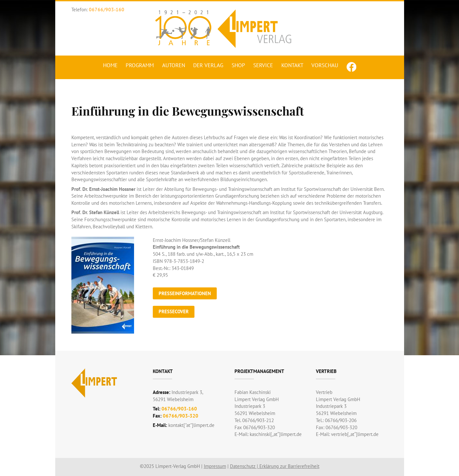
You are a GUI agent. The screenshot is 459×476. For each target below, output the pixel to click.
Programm (140, 65)
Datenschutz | (245, 466)
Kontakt (292, 65)
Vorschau (325, 65)
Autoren (174, 65)
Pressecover (174, 311)
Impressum (215, 466)
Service (263, 65)
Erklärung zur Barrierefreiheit (289, 466)
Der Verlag (208, 65)
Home (110, 65)
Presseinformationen (185, 293)
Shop (238, 65)
